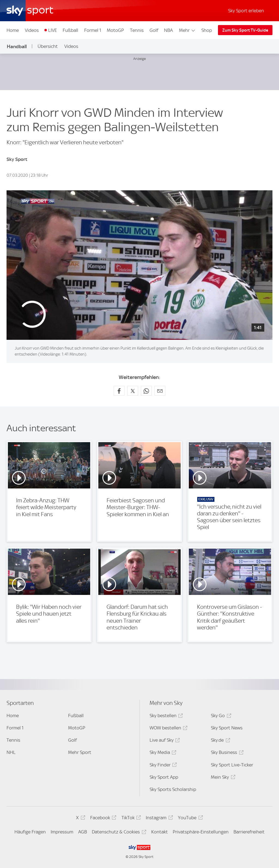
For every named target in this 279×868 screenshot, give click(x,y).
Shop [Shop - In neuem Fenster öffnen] (207, 30)
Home (13, 30)
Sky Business (226, 753)
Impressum (62, 832)
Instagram (158, 819)
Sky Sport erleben (246, 11)
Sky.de (220, 741)
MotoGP (115, 30)
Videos (32, 30)
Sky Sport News (227, 728)
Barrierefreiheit (249, 832)
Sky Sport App (164, 777)
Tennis (137, 30)
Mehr (187, 30)
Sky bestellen (165, 716)
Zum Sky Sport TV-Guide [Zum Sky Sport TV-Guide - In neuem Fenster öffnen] (245, 30)
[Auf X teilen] (133, 391)
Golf (154, 30)
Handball (17, 46)
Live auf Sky (164, 741)
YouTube (189, 819)
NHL (11, 752)
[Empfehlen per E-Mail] (160, 391)
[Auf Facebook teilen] (119, 391)
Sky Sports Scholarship (173, 789)
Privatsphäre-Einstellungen (201, 832)
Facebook (102, 819)
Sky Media (162, 753)
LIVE (53, 30)
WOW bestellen (168, 729)
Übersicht (48, 46)
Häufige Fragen (30, 832)
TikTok (130, 819)
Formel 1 (93, 30)
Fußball (70, 30)
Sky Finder (162, 766)
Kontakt (160, 832)
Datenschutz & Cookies (118, 833)
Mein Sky (222, 778)
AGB (83, 832)
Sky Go (220, 716)
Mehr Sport (80, 752)
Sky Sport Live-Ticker (232, 765)
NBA (168, 30)
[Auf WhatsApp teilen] (146, 391)
